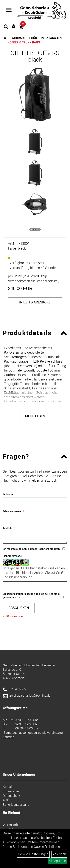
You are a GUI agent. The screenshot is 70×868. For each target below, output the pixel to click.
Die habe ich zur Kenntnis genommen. (31, 596)
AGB (6, 800)
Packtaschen (51, 38)
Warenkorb (10, 825)
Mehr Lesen (35, 416)
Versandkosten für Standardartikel (33, 281)
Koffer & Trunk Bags (24, 42)
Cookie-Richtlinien (47, 847)
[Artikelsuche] (6, 27)
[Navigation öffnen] (9, 10)
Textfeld (8, 528)
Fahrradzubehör (24, 38)
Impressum (11, 791)
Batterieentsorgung (16, 805)
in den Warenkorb (35, 302)
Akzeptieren (57, 861)
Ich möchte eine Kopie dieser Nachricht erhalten (31, 549)
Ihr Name (8, 494)
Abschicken (19, 608)
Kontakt (8, 787)
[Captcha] (35, 586)
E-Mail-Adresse (12, 511)
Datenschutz (11, 796)
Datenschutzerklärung (20, 594)
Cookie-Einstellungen (33, 854)
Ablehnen (59, 854)
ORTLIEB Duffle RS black (35, 56)
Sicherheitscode (12, 556)
